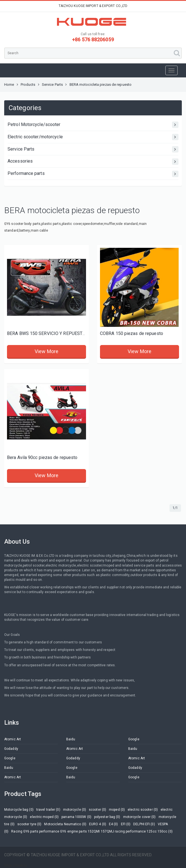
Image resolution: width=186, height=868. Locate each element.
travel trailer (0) (48, 810)
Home (9, 85)
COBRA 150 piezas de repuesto (132, 333)
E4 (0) (114, 824)
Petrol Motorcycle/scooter (93, 125)
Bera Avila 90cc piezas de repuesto (42, 457)
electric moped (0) (44, 817)
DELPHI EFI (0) (144, 824)
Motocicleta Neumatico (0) (65, 824)
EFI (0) (126, 824)
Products (28, 85)
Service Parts (52, 85)
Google (134, 739)
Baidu (71, 739)
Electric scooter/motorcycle (93, 137)
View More (46, 351)
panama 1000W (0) (76, 817)
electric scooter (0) (143, 810)
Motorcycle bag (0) (19, 810)
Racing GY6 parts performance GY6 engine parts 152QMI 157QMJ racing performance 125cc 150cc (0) (92, 831)
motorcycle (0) (75, 810)
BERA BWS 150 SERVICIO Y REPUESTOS (48, 333)
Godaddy (11, 749)
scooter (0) (97, 810)
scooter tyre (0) (29, 824)
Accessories (93, 162)
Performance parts (93, 174)
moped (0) (117, 810)
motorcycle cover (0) (139, 817)
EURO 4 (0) (98, 824)
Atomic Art (13, 739)
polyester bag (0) (107, 817)
